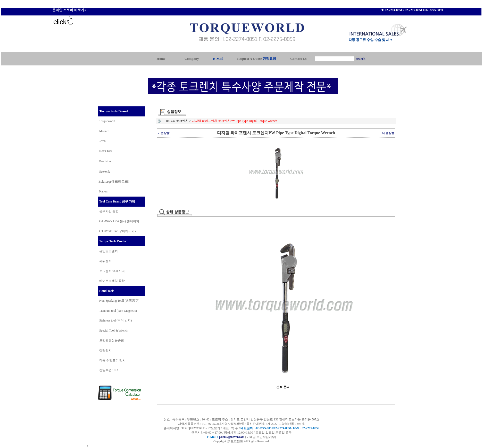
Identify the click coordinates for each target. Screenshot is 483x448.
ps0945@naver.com (232, 437)
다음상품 (388, 133)
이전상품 (164, 133)
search (361, 59)
